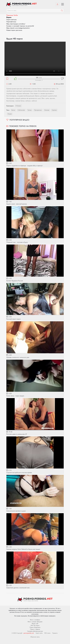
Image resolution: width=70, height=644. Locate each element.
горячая (54, 110)
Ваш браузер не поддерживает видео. (35, 59)
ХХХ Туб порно (35, 625)
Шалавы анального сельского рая (18, 357)
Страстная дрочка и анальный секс (18, 588)
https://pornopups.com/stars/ (16, 24)
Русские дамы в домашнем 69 (17, 434)
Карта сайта (39, 633)
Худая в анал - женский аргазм (17, 204)
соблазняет (21, 110)
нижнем (47, 110)
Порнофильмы (11, 22)
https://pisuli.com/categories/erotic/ (18, 28)
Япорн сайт (35, 624)
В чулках (18, 106)
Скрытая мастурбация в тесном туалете (19, 473)
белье (13, 110)
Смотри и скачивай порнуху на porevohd (20, 26)
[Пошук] (62, 10)
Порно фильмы (11, 20)
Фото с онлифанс (35, 620)
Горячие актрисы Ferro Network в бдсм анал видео (23, 549)
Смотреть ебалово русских (35, 631)
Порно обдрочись (35, 627)
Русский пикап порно (14, 319)
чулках (29, 110)
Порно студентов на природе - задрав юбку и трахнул (24, 166)
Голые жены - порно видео (15, 396)
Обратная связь (35, 637)
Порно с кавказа (35, 629)
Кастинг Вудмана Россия (15, 281)
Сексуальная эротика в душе (16, 511)
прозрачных (38, 110)
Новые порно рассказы (14, 30)
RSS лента (47, 633)
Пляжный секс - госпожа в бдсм (17, 242)
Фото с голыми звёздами (35, 622)
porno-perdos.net (29, 633)
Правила (55, 633)
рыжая (10, 114)
